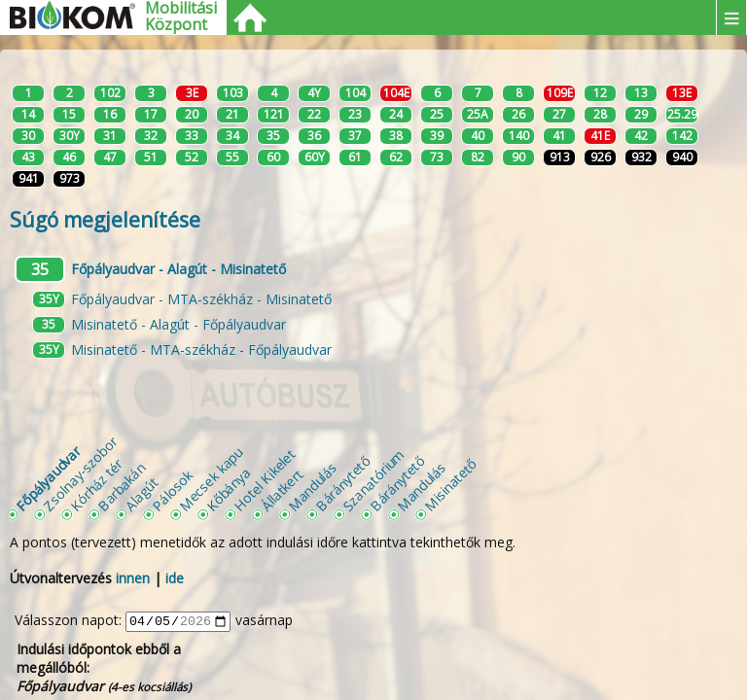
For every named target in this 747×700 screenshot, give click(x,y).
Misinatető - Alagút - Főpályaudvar (178, 324)
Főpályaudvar (48, 478)
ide (175, 578)
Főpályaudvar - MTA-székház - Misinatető (201, 299)
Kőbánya (228, 489)
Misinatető (450, 485)
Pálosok (172, 490)
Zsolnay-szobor (80, 473)
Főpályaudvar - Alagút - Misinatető (178, 269)
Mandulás (312, 486)
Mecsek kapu (211, 479)
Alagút (141, 494)
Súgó (105, 220)
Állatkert (282, 490)
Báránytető (342, 483)
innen (133, 578)
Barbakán (121, 487)
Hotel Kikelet (264, 480)
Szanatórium (373, 480)
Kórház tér (96, 485)
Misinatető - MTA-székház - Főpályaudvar (201, 350)
